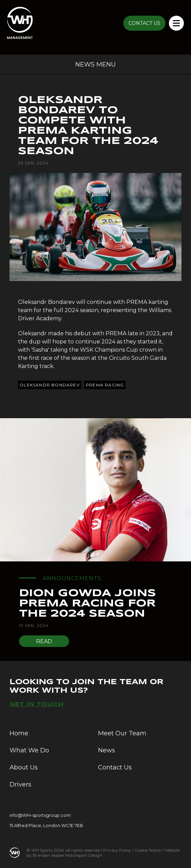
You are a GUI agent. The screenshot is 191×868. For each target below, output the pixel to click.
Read (44, 641)
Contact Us (115, 767)
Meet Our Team (122, 733)
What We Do (29, 750)
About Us (24, 767)
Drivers (20, 784)
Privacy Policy (117, 850)
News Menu (95, 64)
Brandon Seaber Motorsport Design (67, 855)
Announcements (72, 578)
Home (19, 733)
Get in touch (37, 704)
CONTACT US (144, 23)
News (107, 750)
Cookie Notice (148, 850)
